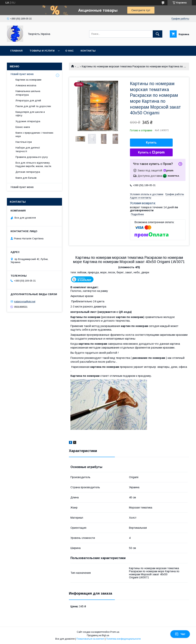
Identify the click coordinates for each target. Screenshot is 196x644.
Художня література (28, 121)
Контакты (88, 51)
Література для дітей (28, 100)
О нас (69, 51)
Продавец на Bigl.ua (98, 635)
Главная (16, 51)
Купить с (151, 153)
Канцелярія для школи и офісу (30, 114)
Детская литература (28, 172)
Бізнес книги (23, 127)
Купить (151, 142)
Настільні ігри (24, 142)
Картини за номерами (28, 80)
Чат (180, 634)
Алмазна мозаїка (26, 85)
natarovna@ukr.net (25, 301)
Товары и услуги (42, 51)
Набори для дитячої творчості (28, 149)
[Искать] (158, 34)
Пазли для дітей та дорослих (33, 106)
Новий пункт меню (22, 74)
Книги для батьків (26, 178)
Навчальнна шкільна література (28, 93)
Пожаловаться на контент (90, 639)
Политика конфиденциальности (123, 639)
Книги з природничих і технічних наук (34, 134)
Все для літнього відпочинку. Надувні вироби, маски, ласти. (34, 164)
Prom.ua (115, 632)
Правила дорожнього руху (32, 157)
